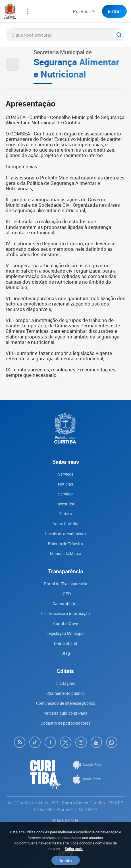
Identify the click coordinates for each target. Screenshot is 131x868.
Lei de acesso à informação (65, 613)
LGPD (66, 594)
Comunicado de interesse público (66, 703)
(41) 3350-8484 (83, 809)
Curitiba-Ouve (65, 623)
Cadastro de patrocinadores (65, 723)
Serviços (66, 474)
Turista (65, 514)
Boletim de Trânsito (65, 544)
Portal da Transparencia (66, 584)
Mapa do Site (66, 820)
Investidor (65, 504)
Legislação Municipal (65, 633)
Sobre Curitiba (65, 524)
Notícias (65, 484)
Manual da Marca (66, 554)
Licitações (65, 683)
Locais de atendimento (65, 534)
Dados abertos (65, 604)
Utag (66, 653)
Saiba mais (74, 849)
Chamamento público (65, 693)
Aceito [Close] (66, 860)
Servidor (65, 494)
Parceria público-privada (65, 713)
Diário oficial (65, 643)
